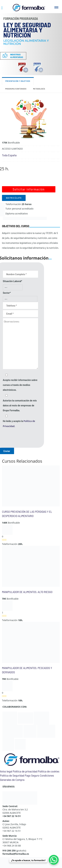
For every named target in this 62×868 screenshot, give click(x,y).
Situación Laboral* (12, 281)
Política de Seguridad (12, 775)
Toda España (9, 155)
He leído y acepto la (19, 423)
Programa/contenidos (16, 89)
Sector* (7, 293)
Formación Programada (21, 19)
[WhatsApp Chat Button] (54, 860)
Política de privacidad (25, 771)
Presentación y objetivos (18, 81)
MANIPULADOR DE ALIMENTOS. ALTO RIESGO (27, 592)
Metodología (39, 89)
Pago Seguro (32, 775)
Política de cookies (49, 771)
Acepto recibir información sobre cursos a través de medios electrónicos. (20, 385)
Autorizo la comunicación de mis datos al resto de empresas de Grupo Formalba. (20, 405)
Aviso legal (6, 771)
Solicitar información (29, 189)
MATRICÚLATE (14, 198)
